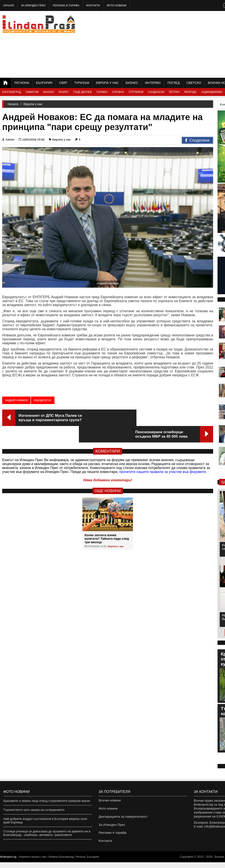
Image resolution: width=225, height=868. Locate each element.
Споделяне (197, 141)
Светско (194, 83)
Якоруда (190, 92)
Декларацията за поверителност (122, 819)
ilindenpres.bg (8, 863)
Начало (9, 5)
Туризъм (82, 83)
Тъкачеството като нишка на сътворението (34, 810)
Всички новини (109, 801)
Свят (63, 83)
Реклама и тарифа (66, 5)
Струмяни (136, 92)
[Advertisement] (176, 44)
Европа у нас (107, 83)
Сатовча (118, 92)
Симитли (32, 92)
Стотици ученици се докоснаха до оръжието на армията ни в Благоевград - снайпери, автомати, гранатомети (47, 833)
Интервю (153, 83)
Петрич (174, 92)
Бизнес (132, 83)
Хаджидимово (212, 92)
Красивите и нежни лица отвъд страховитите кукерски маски (47, 801)
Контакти (93, 5)
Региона (22, 83)
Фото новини (116, 5)
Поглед (174, 83)
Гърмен (102, 92)
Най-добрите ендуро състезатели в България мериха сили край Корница (45, 821)
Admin (8, 140)
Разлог (64, 92)
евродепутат (43, 400)
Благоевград (12, 92)
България (44, 83)
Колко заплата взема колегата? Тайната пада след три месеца (107, 522)
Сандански (156, 92)
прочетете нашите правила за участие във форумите (163, 455)
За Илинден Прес (33, 5)
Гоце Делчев (83, 92)
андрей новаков (16, 400)
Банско (49, 92)
